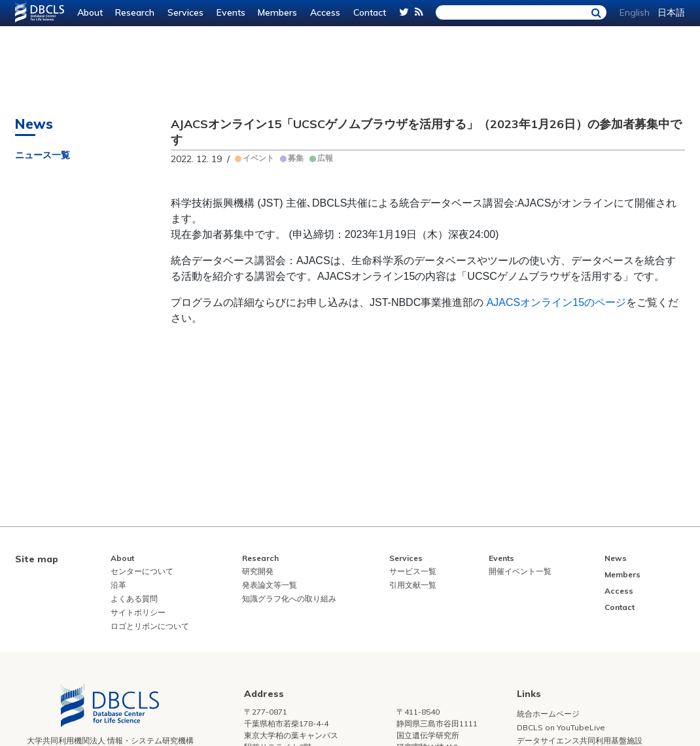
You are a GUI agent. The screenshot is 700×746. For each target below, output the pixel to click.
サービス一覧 (413, 571)
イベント (258, 158)
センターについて (142, 571)
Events (231, 12)
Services (185, 12)
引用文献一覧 (413, 585)
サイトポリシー (138, 612)
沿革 (118, 585)
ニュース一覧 (43, 155)
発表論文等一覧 (270, 585)
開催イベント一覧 (520, 571)
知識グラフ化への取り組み (289, 599)
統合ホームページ (548, 714)
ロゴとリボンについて (150, 626)
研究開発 (258, 571)
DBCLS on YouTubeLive (561, 727)
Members (277, 12)
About (90, 12)
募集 (296, 158)
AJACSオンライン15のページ (556, 302)
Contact (370, 12)
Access (325, 12)
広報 (325, 158)
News (616, 558)
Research (135, 12)
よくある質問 (134, 599)
